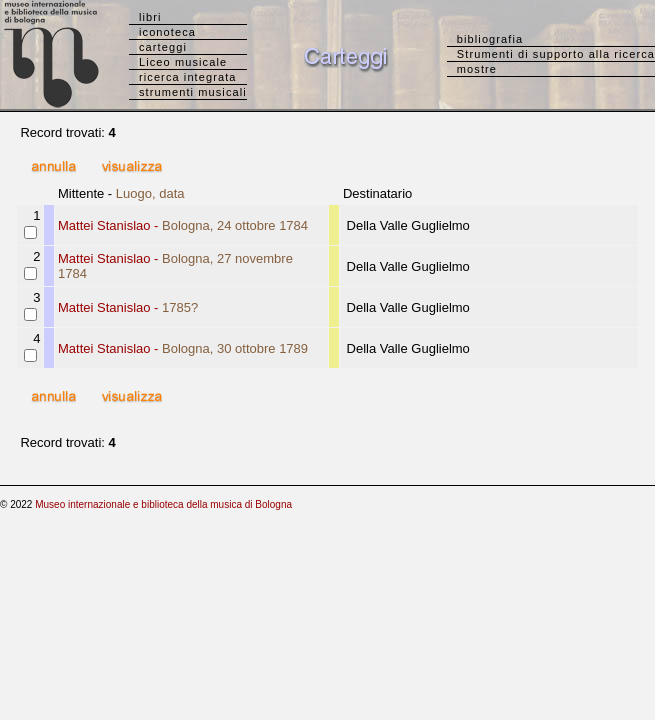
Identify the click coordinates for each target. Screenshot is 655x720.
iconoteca (167, 32)
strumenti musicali (193, 92)
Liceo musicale (183, 62)
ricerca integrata (188, 77)
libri (150, 17)
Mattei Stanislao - (183, 225)
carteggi (163, 47)
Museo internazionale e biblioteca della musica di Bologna (163, 504)
